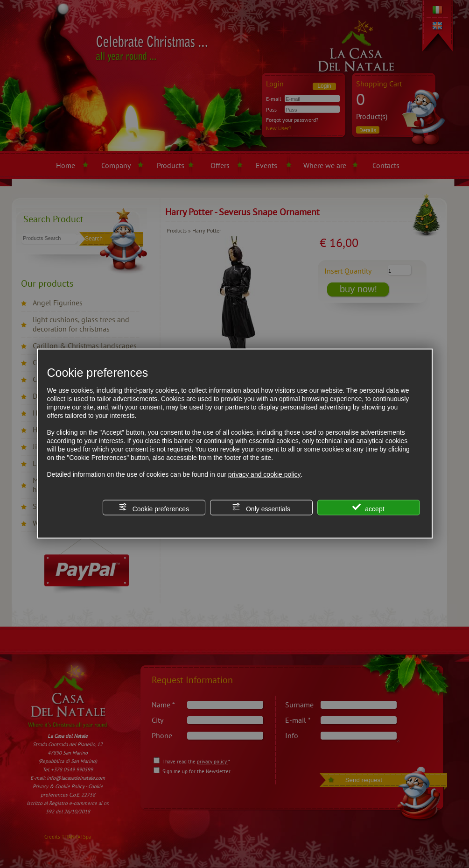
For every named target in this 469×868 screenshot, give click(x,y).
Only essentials (261, 507)
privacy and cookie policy (265, 474)
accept (368, 507)
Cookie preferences (154, 507)
